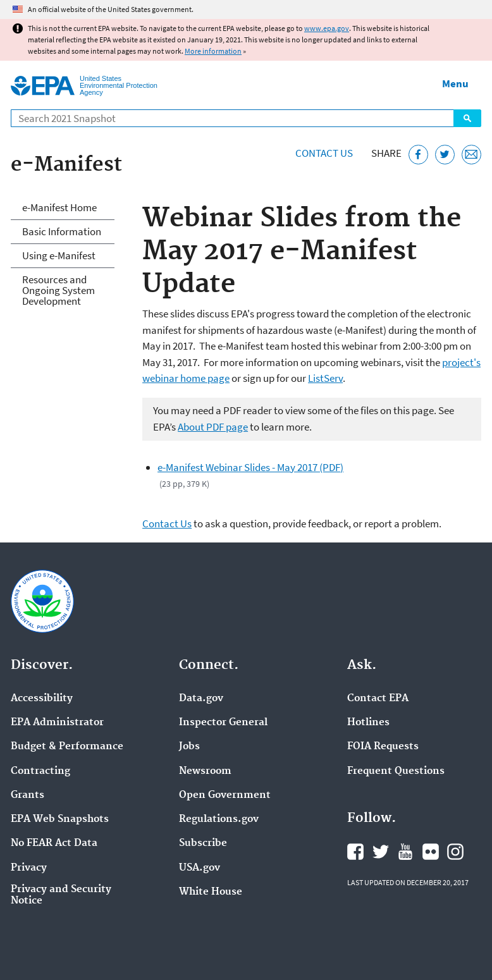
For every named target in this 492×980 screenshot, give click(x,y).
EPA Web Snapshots (60, 819)
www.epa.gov (327, 28)
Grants (28, 795)
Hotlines (368, 723)
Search (467, 118)
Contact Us (324, 153)
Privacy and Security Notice (61, 895)
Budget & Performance (67, 747)
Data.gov (201, 699)
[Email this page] (471, 155)
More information (213, 51)
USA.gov (200, 868)
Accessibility (42, 699)
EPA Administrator (57, 723)
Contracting (40, 771)
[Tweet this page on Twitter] (445, 155)
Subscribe (203, 843)
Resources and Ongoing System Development (58, 290)
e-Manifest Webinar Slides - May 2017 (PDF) (250, 467)
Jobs (189, 747)
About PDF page (213, 427)
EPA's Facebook (355, 852)
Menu (455, 83)
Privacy (29, 868)
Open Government (225, 795)
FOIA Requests (383, 747)
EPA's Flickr (431, 852)
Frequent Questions (396, 771)
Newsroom (205, 771)
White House (211, 892)
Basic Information (62, 231)
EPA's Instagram (455, 852)
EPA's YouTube (405, 852)
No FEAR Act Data (54, 843)
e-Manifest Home (59, 207)
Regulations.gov (219, 819)
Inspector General (223, 723)
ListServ (325, 378)
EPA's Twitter (381, 852)
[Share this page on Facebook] (418, 155)
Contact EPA (378, 699)
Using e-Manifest (59, 255)
